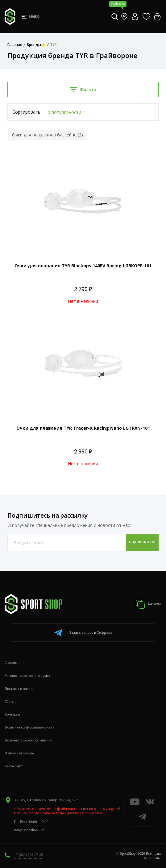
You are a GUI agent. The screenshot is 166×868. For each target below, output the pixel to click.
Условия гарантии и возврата (27, 676)
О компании (14, 663)
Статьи (10, 702)
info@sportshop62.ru (30, 830)
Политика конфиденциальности (30, 727)
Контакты (12, 714)
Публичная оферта (19, 753)
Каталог (148, 604)
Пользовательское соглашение (28, 740)
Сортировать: (27, 112)
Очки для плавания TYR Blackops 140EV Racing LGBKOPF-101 (83, 266)
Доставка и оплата (19, 689)
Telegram (83, 633)
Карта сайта (14, 766)
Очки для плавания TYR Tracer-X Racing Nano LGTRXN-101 (83, 428)
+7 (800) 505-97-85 (29, 855)
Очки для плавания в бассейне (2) (48, 135)
